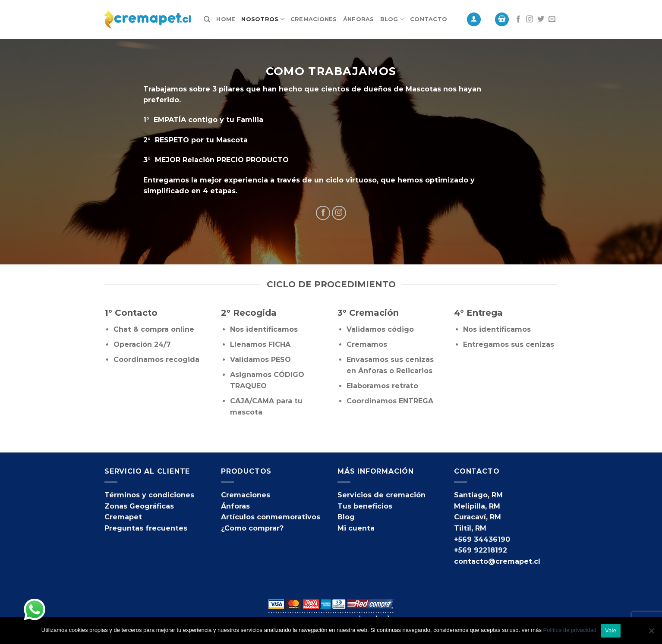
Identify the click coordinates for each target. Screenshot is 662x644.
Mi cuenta (356, 528)
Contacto (429, 19)
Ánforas (359, 19)
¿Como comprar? (252, 528)
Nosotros (263, 19)
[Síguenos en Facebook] (518, 19)
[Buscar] (207, 19)
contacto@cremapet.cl (497, 561)
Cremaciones (314, 19)
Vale (611, 630)
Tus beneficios (365, 506)
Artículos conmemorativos (271, 517)
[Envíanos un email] (552, 19)
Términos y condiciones (149, 495)
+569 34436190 (482, 539)
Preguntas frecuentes (146, 528)
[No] (651, 633)
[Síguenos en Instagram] (530, 19)
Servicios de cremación (381, 495)
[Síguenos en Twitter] (541, 19)
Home (226, 19)
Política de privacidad (570, 630)
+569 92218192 (481, 550)
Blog (392, 19)
